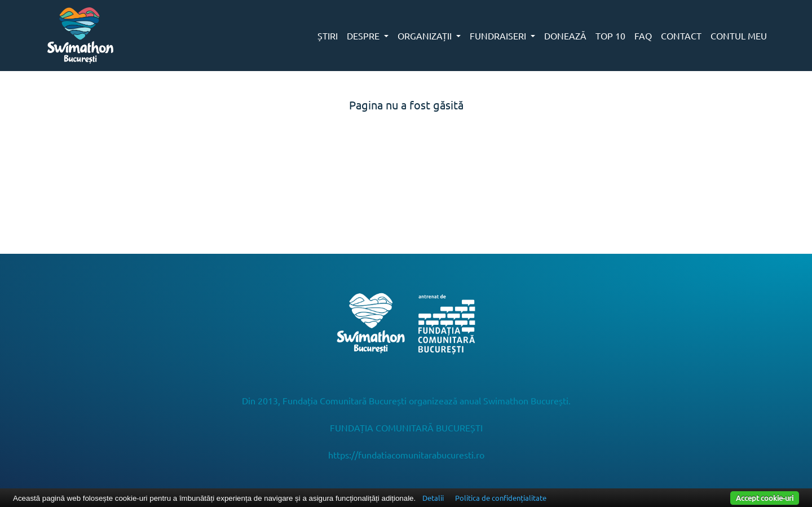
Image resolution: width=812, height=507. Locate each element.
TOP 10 (610, 36)
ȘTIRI (328, 36)
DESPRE (364, 36)
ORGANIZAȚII (426, 36)
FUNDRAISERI (499, 36)
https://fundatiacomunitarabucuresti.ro (406, 455)
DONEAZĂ (565, 36)
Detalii (433, 498)
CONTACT (681, 36)
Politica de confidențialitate (501, 498)
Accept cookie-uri (765, 498)
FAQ (643, 36)
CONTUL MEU (739, 36)
